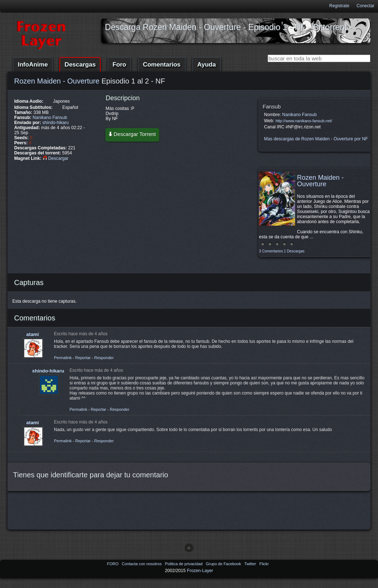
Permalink (63, 358)
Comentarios (162, 65)
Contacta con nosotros (142, 564)
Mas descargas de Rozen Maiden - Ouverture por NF (316, 139)
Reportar (83, 358)
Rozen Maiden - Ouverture (57, 81)
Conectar (366, 6)
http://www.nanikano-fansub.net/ (304, 121)
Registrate (339, 6)
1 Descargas (294, 251)
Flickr (264, 564)
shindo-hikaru (56, 123)
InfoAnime (33, 65)
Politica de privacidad (184, 564)
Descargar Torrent (132, 134)
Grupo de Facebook (224, 564)
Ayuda (207, 65)
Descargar (56, 158)
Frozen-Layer (200, 571)
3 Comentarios (271, 251)
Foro (119, 65)
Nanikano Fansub (50, 118)
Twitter (251, 564)
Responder (104, 358)
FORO (113, 564)
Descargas (80, 65)
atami (33, 334)
